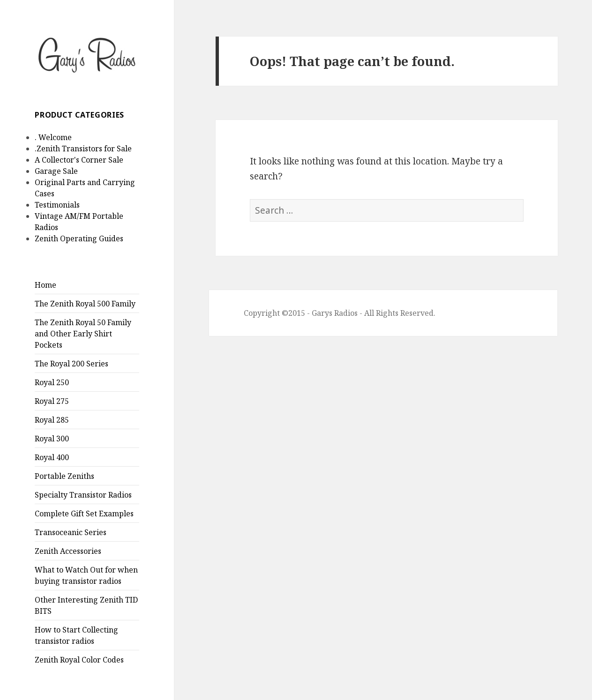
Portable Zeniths (64, 476)
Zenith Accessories (68, 551)
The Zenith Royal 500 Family (85, 304)
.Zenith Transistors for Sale (83, 149)
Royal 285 (52, 420)
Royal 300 (52, 439)
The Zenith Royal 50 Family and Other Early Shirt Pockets (83, 334)
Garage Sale (56, 171)
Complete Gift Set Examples (84, 514)
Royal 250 (52, 382)
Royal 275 (52, 401)
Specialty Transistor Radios (83, 495)
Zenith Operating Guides (79, 238)
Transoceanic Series (71, 532)
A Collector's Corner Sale (79, 160)
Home (45, 285)
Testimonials (57, 205)
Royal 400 (52, 457)
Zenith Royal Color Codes (79, 660)
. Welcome (53, 137)
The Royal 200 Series (71, 364)
